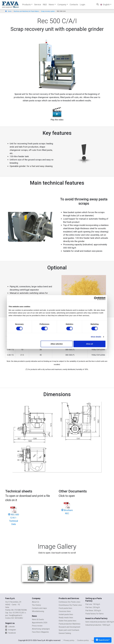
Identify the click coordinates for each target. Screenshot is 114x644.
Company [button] (62, 5)
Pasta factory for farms (94, 614)
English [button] (105, 5)
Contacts (74, 5)
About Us (36, 602)
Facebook (11, 633)
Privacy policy (69, 640)
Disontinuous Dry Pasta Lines (70, 605)
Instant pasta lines (66, 614)
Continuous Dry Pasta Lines (69, 602)
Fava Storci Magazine (40, 632)
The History (36, 605)
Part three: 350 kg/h (93, 611)
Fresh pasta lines (65, 608)
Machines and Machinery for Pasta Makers (26, 11)
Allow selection (57, 344)
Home (8, 11)
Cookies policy (83, 640)
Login (82, 5)
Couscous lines (65, 611)
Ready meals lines (66, 618)
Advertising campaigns (41, 629)
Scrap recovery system (48, 11)
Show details (96, 337)
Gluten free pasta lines (67, 621)
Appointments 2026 (40, 623)
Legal (94, 640)
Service (38, 5)
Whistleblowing (38, 611)
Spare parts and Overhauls (69, 630)
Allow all (89, 344)
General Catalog (65, 633)
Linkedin (10, 627)
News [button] (51, 5)
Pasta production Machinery (70, 624)
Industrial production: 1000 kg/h (98, 625)
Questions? (103, 640)
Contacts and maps (39, 608)
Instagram (11, 630)
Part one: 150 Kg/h (93, 604)
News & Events (38, 619)
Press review (37, 626)
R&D (45, 5)
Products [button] (26, 5)
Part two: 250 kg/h (93, 607)
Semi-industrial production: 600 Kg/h (100, 622)
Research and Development (69, 627)
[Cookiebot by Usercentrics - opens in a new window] (96, 298)
